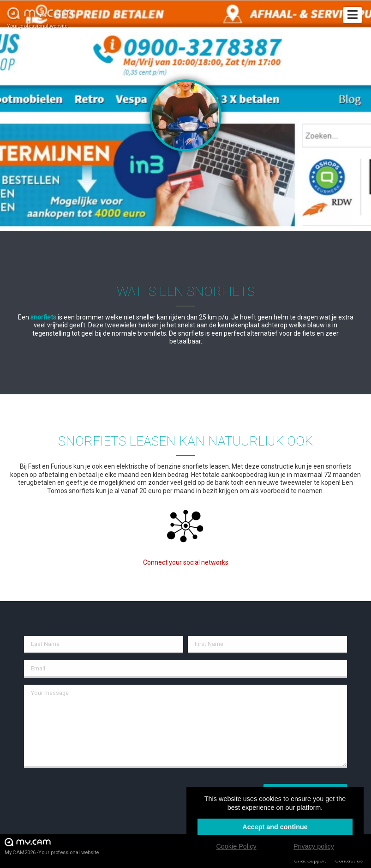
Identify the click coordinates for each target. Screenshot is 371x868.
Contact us (349, 861)
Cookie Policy (236, 846)
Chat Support (310, 861)
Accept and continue (275, 827)
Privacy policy (314, 846)
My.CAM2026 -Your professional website (52, 846)
